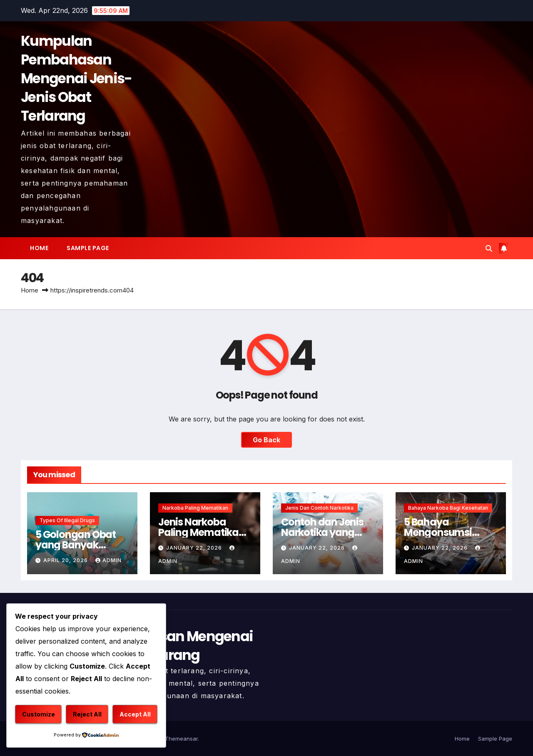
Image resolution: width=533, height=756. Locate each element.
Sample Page (88, 248)
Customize (39, 714)
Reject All (87, 714)
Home (39, 248)
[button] (489, 248)
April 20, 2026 (66, 560)
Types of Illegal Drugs (67, 520)
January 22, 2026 (195, 548)
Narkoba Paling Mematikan (195, 508)
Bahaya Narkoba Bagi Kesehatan (448, 508)
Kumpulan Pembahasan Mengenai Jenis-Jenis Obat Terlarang (76, 78)
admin (108, 560)
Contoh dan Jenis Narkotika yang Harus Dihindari (322, 532)
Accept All (135, 714)
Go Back (266, 440)
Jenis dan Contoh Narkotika (319, 508)
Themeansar (181, 739)
